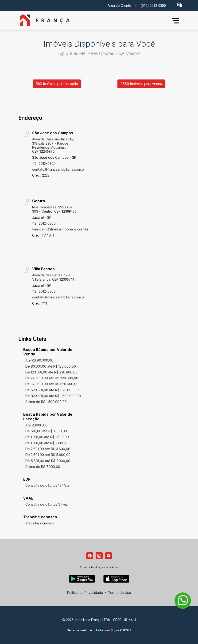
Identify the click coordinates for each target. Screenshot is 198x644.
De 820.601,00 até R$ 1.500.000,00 (53, 396)
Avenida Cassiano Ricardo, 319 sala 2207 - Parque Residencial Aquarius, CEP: (53, 145)
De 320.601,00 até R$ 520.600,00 (52, 384)
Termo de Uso (120, 593)
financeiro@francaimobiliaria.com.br (60, 229)
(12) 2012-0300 (44, 164)
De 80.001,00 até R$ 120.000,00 (51, 366)
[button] (180, 5)
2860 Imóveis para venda (141, 84)
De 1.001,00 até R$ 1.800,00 (47, 437)
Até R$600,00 (36, 425)
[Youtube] (109, 556)
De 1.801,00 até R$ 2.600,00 (47, 443)
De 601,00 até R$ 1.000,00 (46, 431)
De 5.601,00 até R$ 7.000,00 (48, 461)
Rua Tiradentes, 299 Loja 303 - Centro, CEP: (54, 209)
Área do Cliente (119, 6)
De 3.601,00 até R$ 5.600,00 (48, 455)
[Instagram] (99, 556)
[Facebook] (90, 556)
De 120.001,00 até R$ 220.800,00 (51, 372)
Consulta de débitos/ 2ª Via (47, 485)
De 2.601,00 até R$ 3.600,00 (48, 449)
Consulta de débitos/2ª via (47, 504)
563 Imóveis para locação (57, 84)
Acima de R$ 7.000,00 (43, 467)
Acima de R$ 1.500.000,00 (46, 402)
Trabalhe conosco (40, 523)
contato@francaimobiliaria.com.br (59, 169)
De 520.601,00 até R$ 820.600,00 (52, 390)
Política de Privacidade (85, 593)
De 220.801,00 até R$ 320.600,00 (52, 378)
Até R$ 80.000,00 (39, 360)
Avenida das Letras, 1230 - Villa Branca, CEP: (53, 277)
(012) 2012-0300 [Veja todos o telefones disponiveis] (153, 6)
